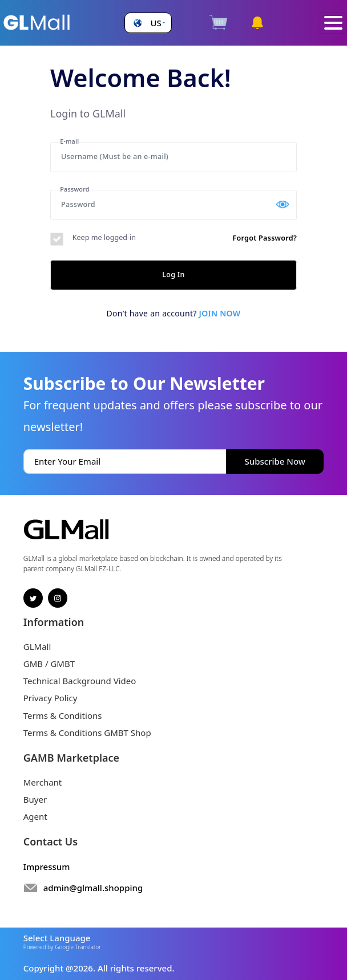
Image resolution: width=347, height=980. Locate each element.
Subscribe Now (275, 461)
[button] (148, 23)
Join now (220, 313)
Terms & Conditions (63, 715)
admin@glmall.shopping (93, 888)
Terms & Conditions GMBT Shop (87, 733)
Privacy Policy (51, 698)
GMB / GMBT (49, 664)
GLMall (37, 646)
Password (74, 189)
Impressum (47, 867)
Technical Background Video (80, 681)
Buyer (35, 799)
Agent (35, 816)
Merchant (43, 782)
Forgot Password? (265, 238)
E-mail (69, 141)
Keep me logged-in (104, 237)
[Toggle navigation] (333, 23)
